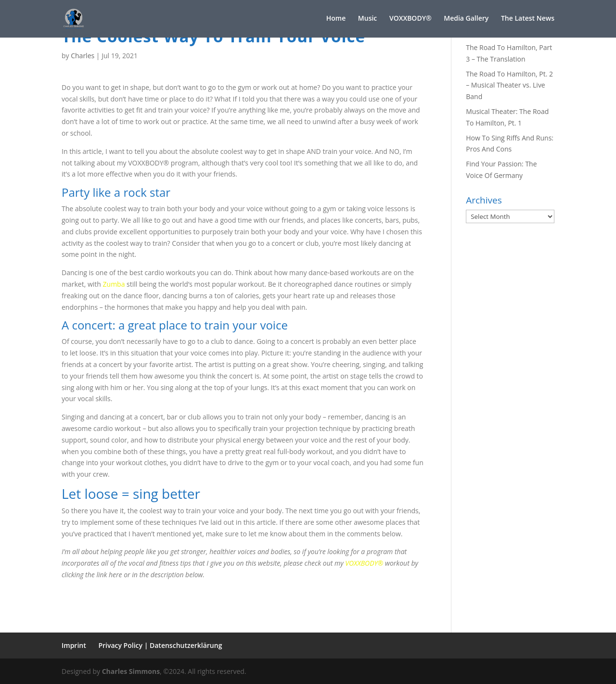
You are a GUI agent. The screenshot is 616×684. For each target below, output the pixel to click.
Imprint (74, 645)
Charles (83, 56)
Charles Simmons (131, 671)
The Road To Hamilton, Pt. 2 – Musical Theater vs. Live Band (509, 85)
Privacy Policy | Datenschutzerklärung (160, 645)
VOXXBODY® (364, 563)
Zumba (114, 284)
